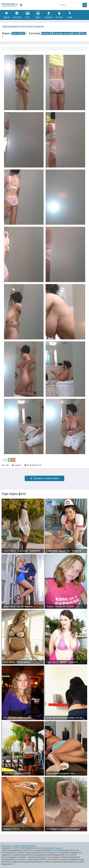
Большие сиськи (62, 33)
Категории (17, 15)
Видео (38, 15)
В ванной (47, 33)
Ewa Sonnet (18, 33)
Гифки (70, 15)
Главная (6, 15)
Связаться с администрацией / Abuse (19, 846)
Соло (76, 33)
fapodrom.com (10, 5)
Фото (28, 15)
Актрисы (59, 15)
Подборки (49, 15)
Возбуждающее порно (50, 848)
